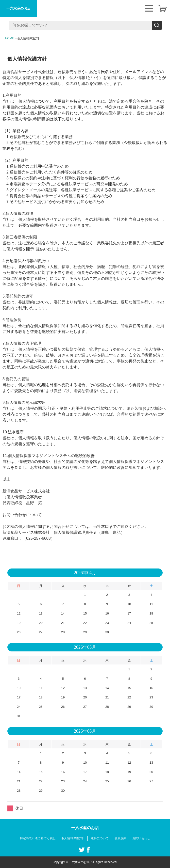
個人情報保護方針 (73, 838)
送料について (100, 838)
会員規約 (120, 838)
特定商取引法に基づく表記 (38, 838)
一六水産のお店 (18, 8)
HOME (10, 38)
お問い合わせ (141, 838)
